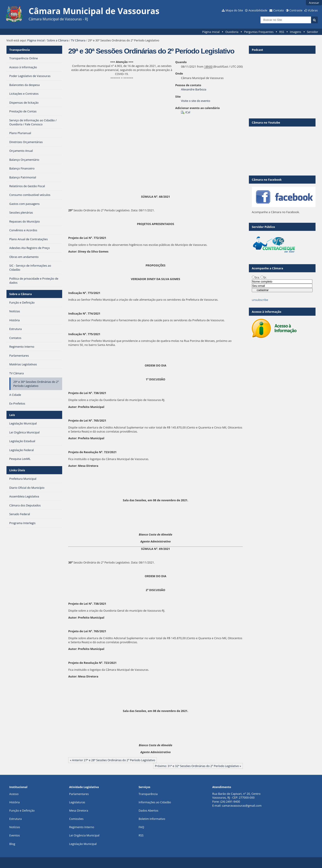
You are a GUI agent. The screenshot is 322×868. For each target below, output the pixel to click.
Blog (12, 844)
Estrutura (16, 819)
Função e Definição (22, 810)
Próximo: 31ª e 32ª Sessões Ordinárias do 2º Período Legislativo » (198, 766)
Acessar (314, 3)
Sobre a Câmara (58, 40)
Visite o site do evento (195, 101)
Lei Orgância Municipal (84, 835)
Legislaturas (77, 802)
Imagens (296, 32)
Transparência (20, 50)
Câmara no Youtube (266, 122)
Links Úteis (17, 470)
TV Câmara (78, 40)
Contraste (296, 10)
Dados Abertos (148, 810)
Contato (279, 10)
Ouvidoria (232, 32)
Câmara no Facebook (267, 180)
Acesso (14, 794)
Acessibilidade (258, 10)
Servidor (313, 32)
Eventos (15, 835)
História (15, 802)
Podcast (257, 50)
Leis (12, 415)
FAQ (141, 827)
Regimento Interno (82, 827)
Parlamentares (79, 794)
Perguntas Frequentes (259, 32)
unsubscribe (260, 300)
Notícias (15, 827)
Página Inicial (211, 32)
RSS (282, 32)
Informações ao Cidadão (155, 802)
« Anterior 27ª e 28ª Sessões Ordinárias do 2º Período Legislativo (113, 760)
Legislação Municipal (83, 844)
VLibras (313, 10)
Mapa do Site (234, 10)
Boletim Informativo (152, 819)
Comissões (76, 819)
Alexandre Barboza (194, 89)
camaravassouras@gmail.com (242, 806)
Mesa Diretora (79, 810)
